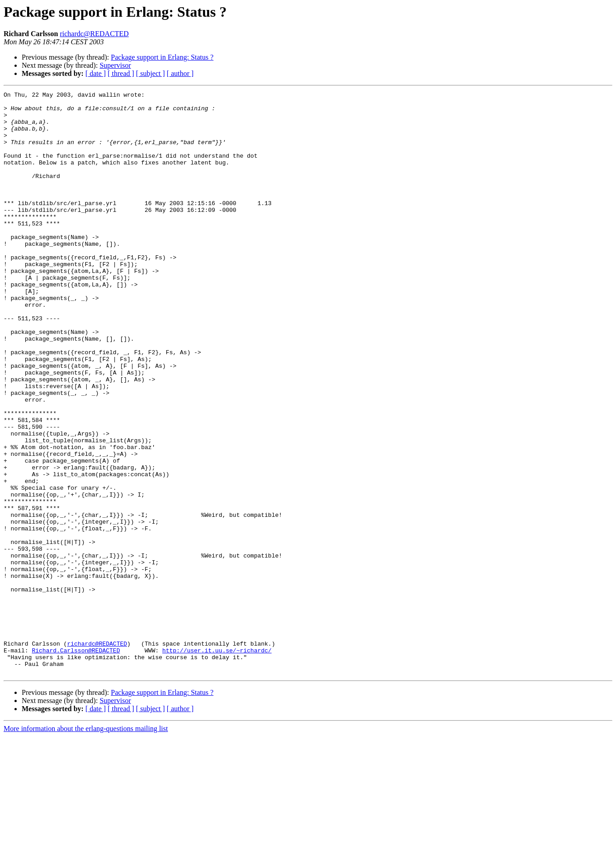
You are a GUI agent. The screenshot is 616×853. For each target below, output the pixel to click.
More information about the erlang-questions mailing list (86, 845)
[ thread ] (121, 73)
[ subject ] (150, 73)
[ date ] (96, 73)
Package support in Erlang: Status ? (162, 57)
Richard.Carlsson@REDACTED (76, 763)
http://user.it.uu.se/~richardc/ (217, 763)
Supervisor (115, 65)
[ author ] (180, 73)
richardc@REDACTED (94, 34)
